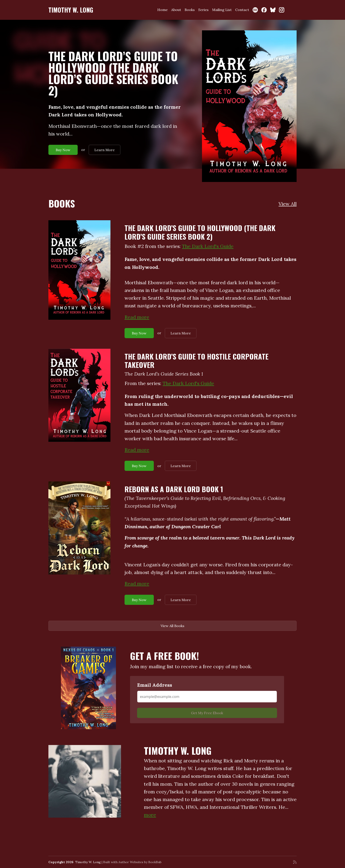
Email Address (155, 685)
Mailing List (222, 10)
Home (162, 10)
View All (288, 204)
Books (190, 10)
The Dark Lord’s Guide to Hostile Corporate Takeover (196, 361)
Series (203, 10)
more (150, 815)
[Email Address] (207, 697)
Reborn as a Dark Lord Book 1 (174, 489)
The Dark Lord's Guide (208, 246)
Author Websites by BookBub (140, 862)
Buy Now (63, 150)
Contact (242, 10)
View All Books (172, 626)
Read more (137, 317)
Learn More (105, 150)
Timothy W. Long (71, 10)
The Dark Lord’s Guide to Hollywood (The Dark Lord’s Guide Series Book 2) (113, 73)
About (176, 10)
